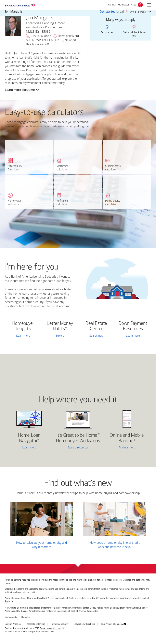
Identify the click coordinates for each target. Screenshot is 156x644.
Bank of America (13, 624)
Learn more (23, 336)
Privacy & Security (60, 624)
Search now (96, 336)
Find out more (120, 448)
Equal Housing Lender (51, 628)
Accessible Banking (36, 624)
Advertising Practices (85, 624)
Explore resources (78, 448)
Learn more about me (20, 90)
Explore (60, 336)
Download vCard (66, 36)
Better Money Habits (60, 326)
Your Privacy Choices (111, 624)
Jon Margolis (11, 617)
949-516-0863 (39, 36)
